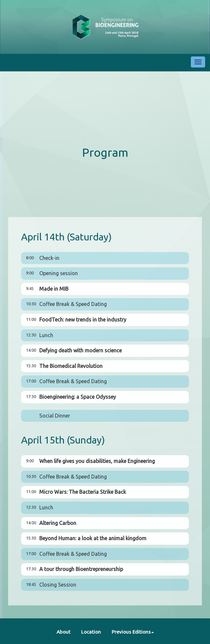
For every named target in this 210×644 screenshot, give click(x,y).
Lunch (46, 335)
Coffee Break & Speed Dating (73, 304)
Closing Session (58, 585)
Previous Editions (133, 632)
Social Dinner (55, 416)
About (63, 632)
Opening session (59, 273)
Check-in (49, 258)
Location (91, 632)
